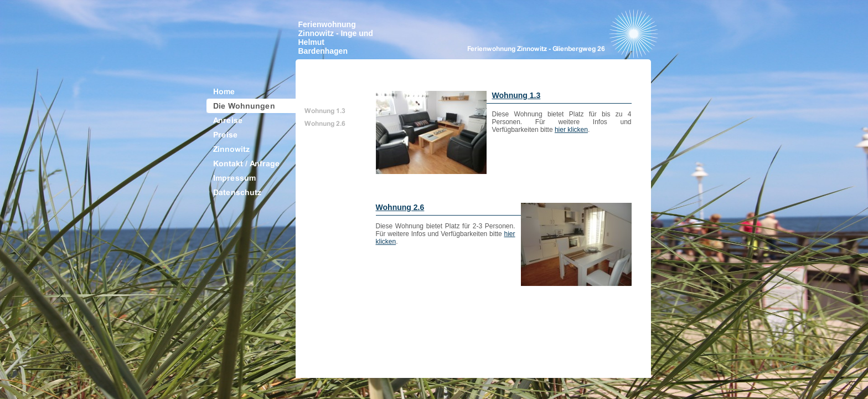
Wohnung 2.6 (400, 207)
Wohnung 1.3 (516, 95)
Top (635, 367)
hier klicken (571, 130)
